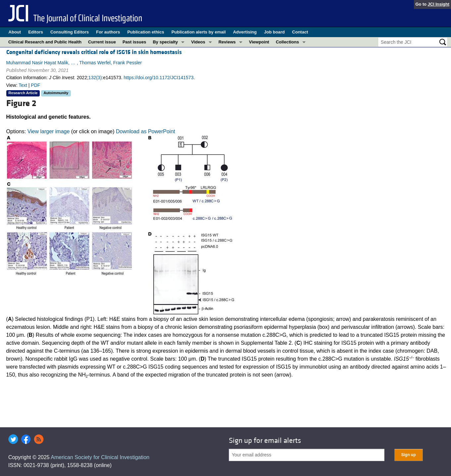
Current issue (102, 42)
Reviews (227, 42)
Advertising (245, 32)
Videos (198, 42)
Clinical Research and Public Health (45, 42)
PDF (35, 85)
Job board (274, 32)
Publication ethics (146, 32)
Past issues (134, 42)
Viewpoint (259, 42)
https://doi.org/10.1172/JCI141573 (158, 78)
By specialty (165, 42)
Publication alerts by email (199, 32)
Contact (300, 32)
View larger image (49, 131)
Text (23, 85)
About (15, 32)
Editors (36, 32)
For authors (108, 32)
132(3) (95, 78)
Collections (287, 42)
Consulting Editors (70, 32)
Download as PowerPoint (146, 131)
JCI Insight (439, 4)
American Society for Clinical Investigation (100, 457)
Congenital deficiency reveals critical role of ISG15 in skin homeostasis (94, 52)
